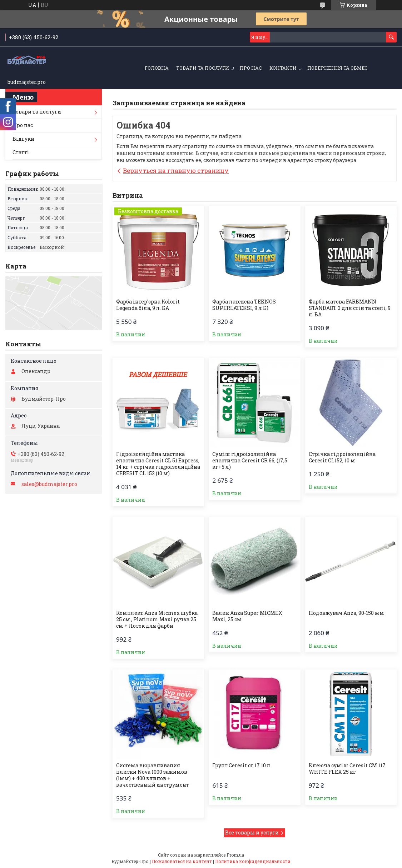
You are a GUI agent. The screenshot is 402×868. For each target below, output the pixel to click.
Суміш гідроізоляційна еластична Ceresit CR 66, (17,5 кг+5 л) (250, 461)
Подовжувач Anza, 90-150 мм (346, 613)
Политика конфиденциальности (253, 861)
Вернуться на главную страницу (176, 170)
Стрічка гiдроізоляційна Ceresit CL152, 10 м (342, 457)
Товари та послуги (203, 68)
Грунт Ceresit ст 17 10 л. (242, 766)
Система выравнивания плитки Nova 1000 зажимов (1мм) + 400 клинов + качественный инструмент (153, 775)
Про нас (251, 68)
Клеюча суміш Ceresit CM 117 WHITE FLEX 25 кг (347, 769)
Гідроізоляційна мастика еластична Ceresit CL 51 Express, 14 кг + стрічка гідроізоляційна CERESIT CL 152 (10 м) (158, 464)
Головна (157, 68)
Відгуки (23, 139)
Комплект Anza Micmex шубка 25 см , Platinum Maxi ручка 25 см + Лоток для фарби (157, 619)
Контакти (283, 68)
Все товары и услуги (252, 832)
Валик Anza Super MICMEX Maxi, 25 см (247, 616)
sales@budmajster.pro (49, 484)
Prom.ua (235, 855)
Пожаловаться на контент (182, 861)
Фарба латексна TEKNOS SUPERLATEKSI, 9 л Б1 (244, 305)
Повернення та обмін (337, 68)
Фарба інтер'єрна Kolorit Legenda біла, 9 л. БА (148, 305)
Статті (21, 152)
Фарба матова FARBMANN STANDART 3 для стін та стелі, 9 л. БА (350, 308)
